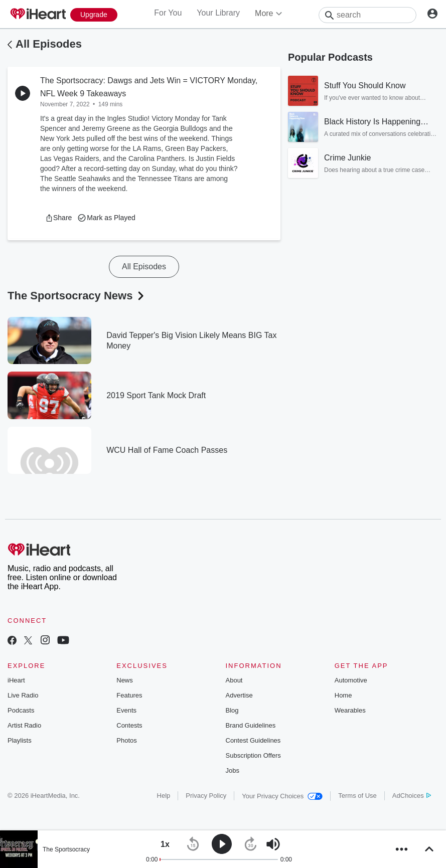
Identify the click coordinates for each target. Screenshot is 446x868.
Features (129, 695)
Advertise (239, 695)
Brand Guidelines (251, 725)
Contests (129, 725)
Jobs (233, 770)
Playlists (20, 740)
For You (168, 13)
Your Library (218, 13)
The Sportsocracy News (77, 296)
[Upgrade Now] (94, 15)
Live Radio (23, 695)
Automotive (351, 680)
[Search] (367, 15)
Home (343, 695)
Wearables (350, 710)
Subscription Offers (253, 755)
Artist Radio (24, 725)
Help (164, 796)
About (234, 680)
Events (126, 710)
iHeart (16, 680)
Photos (126, 740)
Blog (232, 710)
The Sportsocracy (66, 849)
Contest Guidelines (253, 740)
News (125, 680)
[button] (58, 218)
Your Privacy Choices (282, 796)
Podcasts (21, 710)
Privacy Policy (206, 796)
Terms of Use (357, 796)
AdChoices (412, 796)
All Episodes (49, 44)
